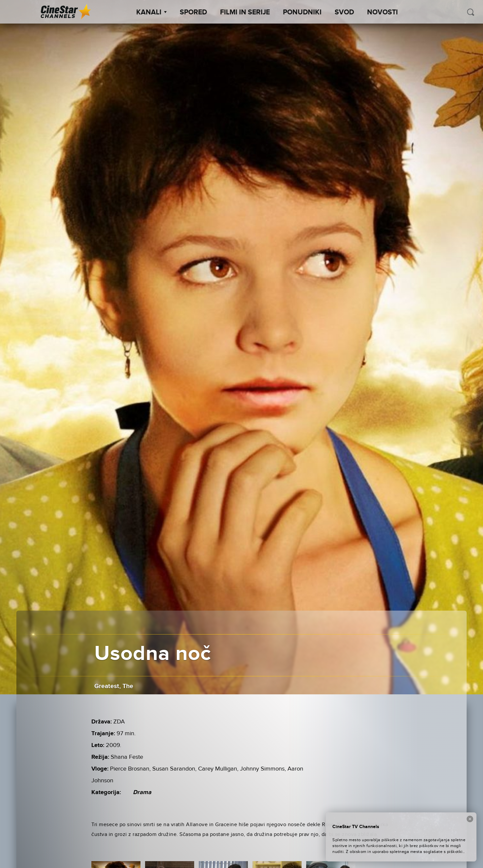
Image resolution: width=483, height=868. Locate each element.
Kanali (151, 12)
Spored (193, 12)
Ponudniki (302, 12)
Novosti (382, 12)
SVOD (344, 12)
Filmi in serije (245, 12)
